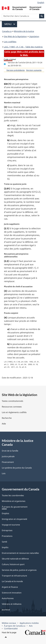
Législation (34, 37)
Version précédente (16, 70)
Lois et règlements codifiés (14, 412)
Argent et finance (10, 587)
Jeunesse (6, 610)
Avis (31, 626)
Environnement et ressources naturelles (20, 553)
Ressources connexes (12, 407)
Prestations (7, 536)
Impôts (5, 547)
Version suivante (34, 70)
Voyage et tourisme (11, 525)
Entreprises (7, 530)
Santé (4, 542)
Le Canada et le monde (12, 581)
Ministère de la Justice (24, 31)
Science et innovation (12, 593)
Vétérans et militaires (12, 604)
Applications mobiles (29, 623)
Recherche (7, 418)
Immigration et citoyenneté (14, 519)
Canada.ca (7, 31)
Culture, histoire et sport (13, 564)
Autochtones (8, 598)
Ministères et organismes (14, 501)
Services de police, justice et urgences (19, 570)
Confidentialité (11, 629)
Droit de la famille (10, 451)
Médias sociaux (9, 623)
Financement (8, 462)
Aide (4, 424)
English (41, 3)
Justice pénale (8, 456)
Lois (4, 473)
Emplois (5, 513)
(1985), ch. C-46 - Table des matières (23, 47)
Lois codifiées (10, 42)
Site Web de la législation (15, 37)
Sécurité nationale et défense (15, 559)
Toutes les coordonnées (13, 495)
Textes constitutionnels (13, 401)
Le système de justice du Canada (17, 468)
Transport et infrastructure (14, 576)
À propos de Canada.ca (15, 626)
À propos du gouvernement (15, 507)
